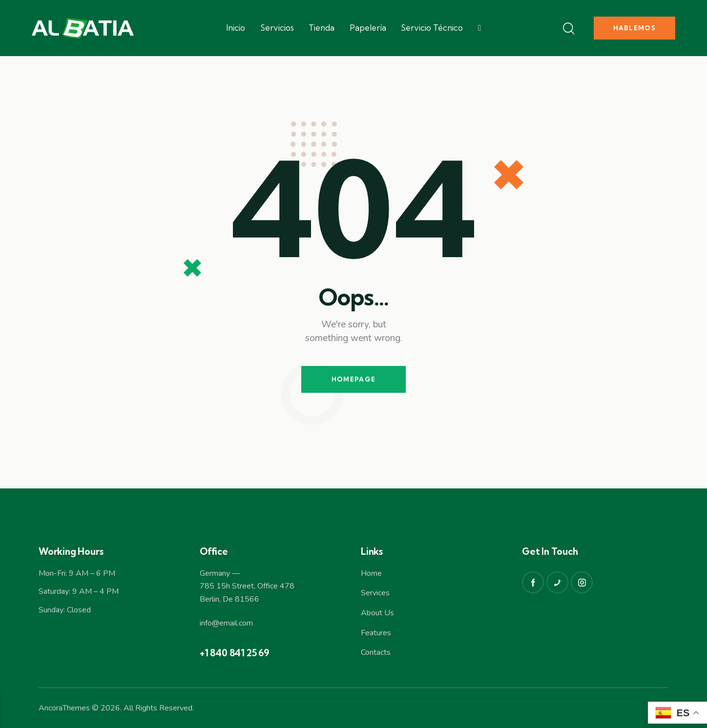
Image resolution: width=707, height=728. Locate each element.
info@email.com (226, 623)
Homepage (353, 379)
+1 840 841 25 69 (234, 653)
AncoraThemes (64, 708)
